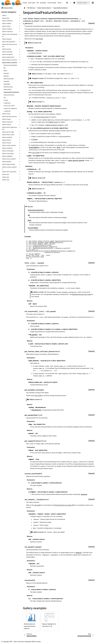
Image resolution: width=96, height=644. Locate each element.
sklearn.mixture (7, 143)
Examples (43, 3)
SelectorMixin (7, 89)
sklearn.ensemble (7, 52)
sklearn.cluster (6, 26)
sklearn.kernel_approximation (10, 128)
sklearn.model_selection (9, 145)
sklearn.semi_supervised (9, 172)
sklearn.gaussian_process (9, 116)
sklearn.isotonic (7, 124)
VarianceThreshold (9, 95)
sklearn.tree (6, 177)
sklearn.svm (6, 174)
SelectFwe (6, 81)
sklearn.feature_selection (10, 63)
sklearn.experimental (8, 57)
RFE (5, 68)
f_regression (7, 103)
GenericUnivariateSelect (10, 65)
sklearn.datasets (7, 39)
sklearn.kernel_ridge (8, 132)
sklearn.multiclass (7, 148)
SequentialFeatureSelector (11, 92)
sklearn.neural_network (9, 159)
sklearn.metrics (7, 140)
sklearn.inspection (7, 122)
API (38, 3)
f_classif (6, 100)
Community (51, 3)
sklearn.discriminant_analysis (9, 45)
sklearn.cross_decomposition (10, 35)
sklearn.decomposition (9, 42)
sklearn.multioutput (8, 151)
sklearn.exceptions (8, 54)
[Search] (67, 3)
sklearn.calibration (7, 21)
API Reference (31, 8)
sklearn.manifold (7, 137)
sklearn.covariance (8, 32)
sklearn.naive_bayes (8, 154)
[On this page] (93, 3)
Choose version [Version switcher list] (83, 3)
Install (25, 3)
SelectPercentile (8, 87)
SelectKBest (7, 84)
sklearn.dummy (7, 49)
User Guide (32, 3)
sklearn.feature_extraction (10, 60)
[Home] (25, 8)
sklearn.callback (7, 23)
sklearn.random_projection (9, 168)
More (60, 3)
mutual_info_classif (9, 106)
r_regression (7, 111)
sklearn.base (6, 18)
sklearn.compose (7, 29)
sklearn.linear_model (8, 135)
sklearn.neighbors (7, 156)
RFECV (5, 71)
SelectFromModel (9, 79)
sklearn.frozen (6, 114)
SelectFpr (6, 76)
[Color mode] (71, 3)
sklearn (4, 15)
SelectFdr (6, 73)
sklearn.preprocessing (8, 164)
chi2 (5, 98)
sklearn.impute (6, 119)
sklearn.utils (6, 180)
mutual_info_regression (10, 108)
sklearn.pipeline (7, 162)
